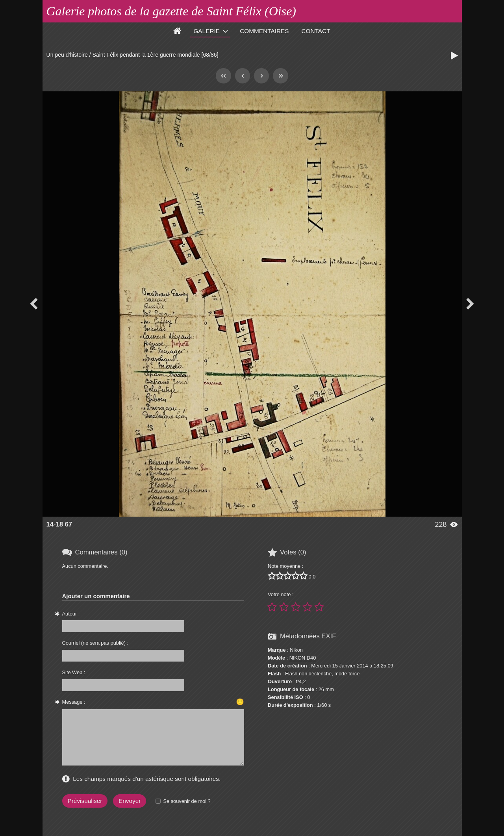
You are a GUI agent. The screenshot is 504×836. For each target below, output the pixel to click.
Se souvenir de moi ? (187, 801)
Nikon (296, 650)
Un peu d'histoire (67, 55)
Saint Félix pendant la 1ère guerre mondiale (146, 55)
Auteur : (71, 614)
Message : (74, 702)
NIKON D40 (303, 658)
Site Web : (74, 672)
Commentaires (264, 31)
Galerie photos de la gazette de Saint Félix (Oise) (171, 11)
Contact (316, 31)
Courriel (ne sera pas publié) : (95, 643)
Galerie (207, 31)
